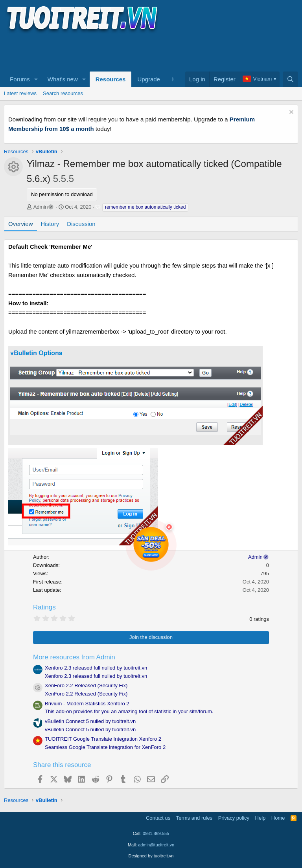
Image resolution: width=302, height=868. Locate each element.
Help (261, 818)
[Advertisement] (147, 51)
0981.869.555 (156, 833)
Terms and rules (194, 818)
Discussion (81, 224)
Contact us (158, 818)
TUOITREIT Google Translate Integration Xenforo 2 (103, 739)
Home (278, 818)
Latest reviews (20, 93)
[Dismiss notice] (290, 113)
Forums (20, 79)
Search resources (63, 93)
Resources (111, 79)
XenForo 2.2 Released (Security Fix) (86, 685)
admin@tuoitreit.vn (156, 845)
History (50, 224)
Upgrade (149, 79)
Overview (21, 224)
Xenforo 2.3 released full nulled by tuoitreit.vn (96, 668)
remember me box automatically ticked (145, 207)
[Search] (290, 79)
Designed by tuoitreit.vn (151, 856)
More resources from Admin (74, 657)
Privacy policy (234, 818)
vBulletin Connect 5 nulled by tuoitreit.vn (90, 721)
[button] (36, 79)
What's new (63, 79)
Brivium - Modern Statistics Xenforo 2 (87, 704)
